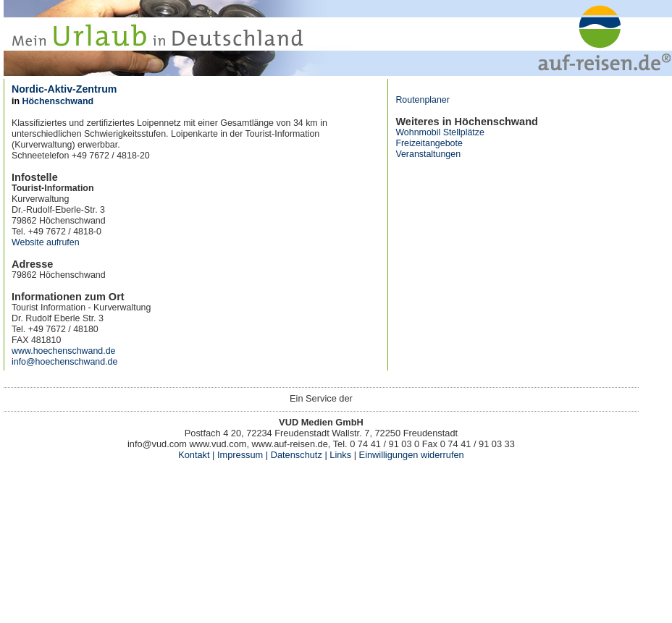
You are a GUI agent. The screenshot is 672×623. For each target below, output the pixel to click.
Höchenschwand (58, 101)
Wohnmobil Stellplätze (440, 132)
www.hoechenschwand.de (63, 351)
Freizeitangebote (429, 143)
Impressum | (243, 455)
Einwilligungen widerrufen (412, 455)
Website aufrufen (46, 242)
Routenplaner (423, 100)
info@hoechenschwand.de (64, 362)
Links (339, 455)
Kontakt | (196, 455)
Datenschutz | (298, 455)
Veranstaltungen (428, 154)
